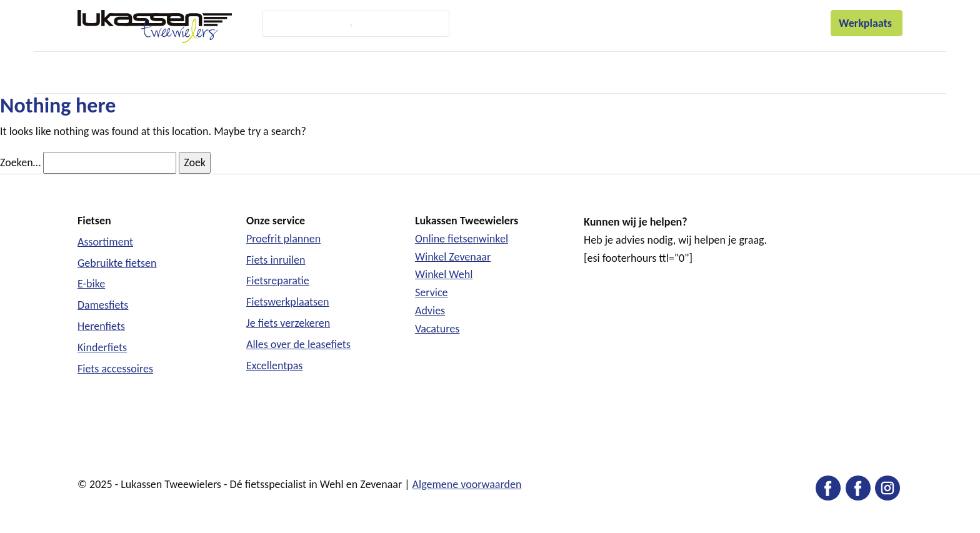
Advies (430, 311)
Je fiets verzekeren (288, 323)
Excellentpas (274, 366)
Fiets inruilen (276, 260)
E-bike (91, 284)
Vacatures (437, 329)
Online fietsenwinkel (462, 239)
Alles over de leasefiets (298, 344)
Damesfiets (103, 305)
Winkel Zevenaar (453, 257)
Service (432, 292)
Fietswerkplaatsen (288, 302)
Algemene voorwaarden (467, 484)
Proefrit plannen (283, 239)
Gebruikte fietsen (117, 263)
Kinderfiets (102, 347)
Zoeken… (20, 162)
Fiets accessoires (115, 369)
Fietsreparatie (278, 281)
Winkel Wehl (444, 274)
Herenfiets (101, 326)
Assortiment (105, 242)
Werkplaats (867, 23)
